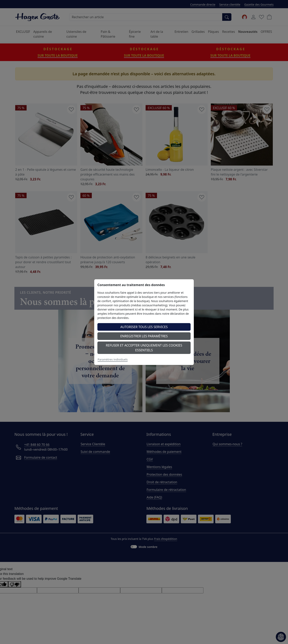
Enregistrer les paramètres (144, 336)
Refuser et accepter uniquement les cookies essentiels (144, 348)
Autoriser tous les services (144, 327)
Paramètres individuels (113, 359)
